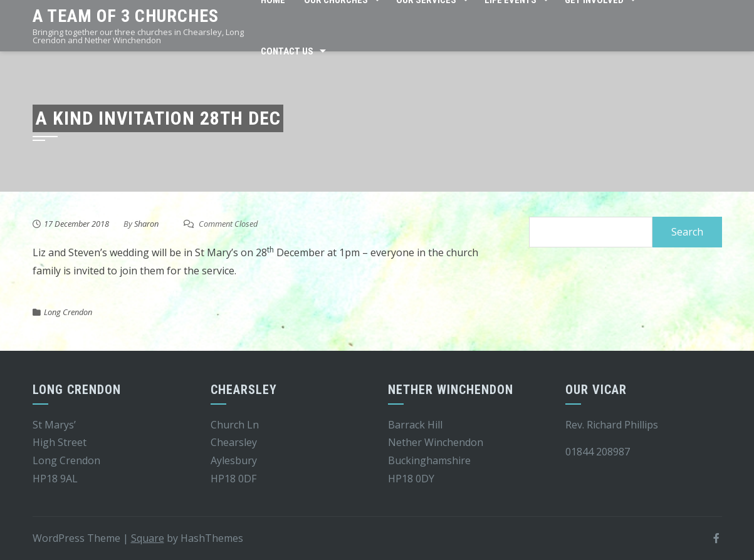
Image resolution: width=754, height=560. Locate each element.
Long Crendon (68, 312)
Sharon (146, 224)
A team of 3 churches (126, 16)
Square (148, 538)
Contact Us (287, 51)
